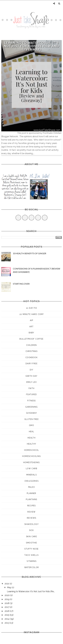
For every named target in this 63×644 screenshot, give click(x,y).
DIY (32, 370)
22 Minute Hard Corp (32, 314)
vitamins (32, 561)
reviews (32, 518)
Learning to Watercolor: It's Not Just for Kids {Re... (31, 591)
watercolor (32, 567)
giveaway (32, 413)
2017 (7, 607)
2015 (7, 615)
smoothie (31, 543)
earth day (32, 376)
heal (32, 432)
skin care (32, 537)
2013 (7, 623)
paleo (32, 487)
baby (32, 333)
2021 (7, 584)
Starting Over (21, 284)
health (32, 438)
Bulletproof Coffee (31, 339)
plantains (32, 499)
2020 (7, 595)
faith (32, 388)
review (31, 512)
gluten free (32, 419)
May (9, 587)
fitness (32, 401)
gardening (32, 407)
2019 (7, 599)
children (31, 345)
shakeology (32, 524)
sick (32, 530)
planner (32, 493)
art (31, 327)
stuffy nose (31, 549)
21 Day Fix (32, 308)
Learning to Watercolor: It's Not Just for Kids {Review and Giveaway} (32, 46)
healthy (32, 444)
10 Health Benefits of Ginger (30, 253)
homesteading (32, 462)
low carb (32, 469)
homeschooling (31, 456)
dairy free (32, 364)
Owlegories (32, 481)
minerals (32, 475)
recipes (32, 506)
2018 (7, 603)
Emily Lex (32, 382)
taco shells (31, 555)
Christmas (32, 351)
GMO (32, 425)
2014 (7, 619)
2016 (7, 611)
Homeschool (32, 450)
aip (32, 320)
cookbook (32, 357)
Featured (31, 394)
